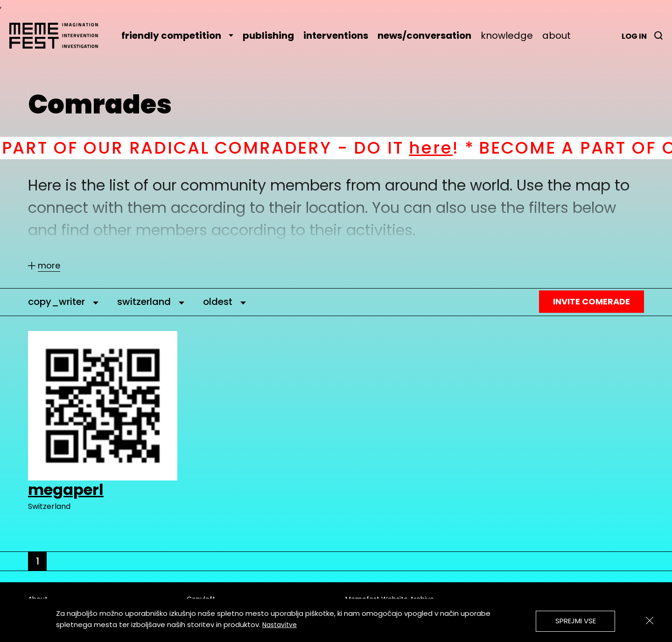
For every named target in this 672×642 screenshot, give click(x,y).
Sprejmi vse (576, 621)
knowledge (507, 35)
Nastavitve (280, 625)
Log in (634, 36)
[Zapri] (650, 621)
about (556, 35)
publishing (268, 35)
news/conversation (424, 35)
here (442, 148)
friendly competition (177, 35)
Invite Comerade (591, 301)
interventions (336, 35)
